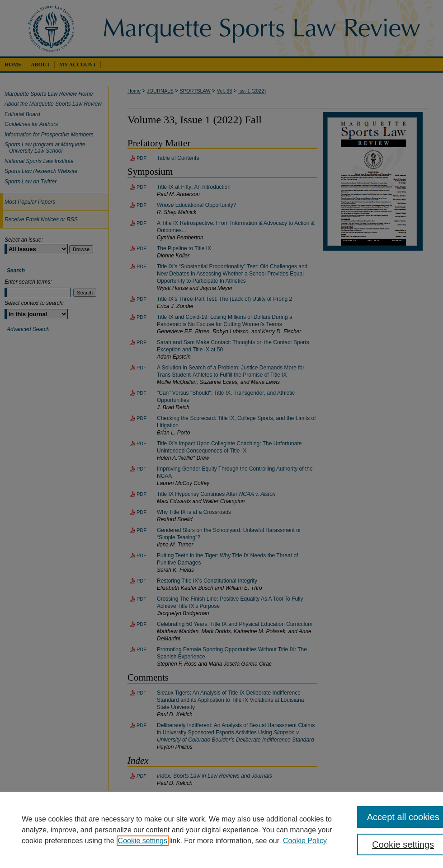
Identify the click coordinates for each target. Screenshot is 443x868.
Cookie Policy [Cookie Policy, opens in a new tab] (305, 841)
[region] (221, 830)
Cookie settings (143, 841)
